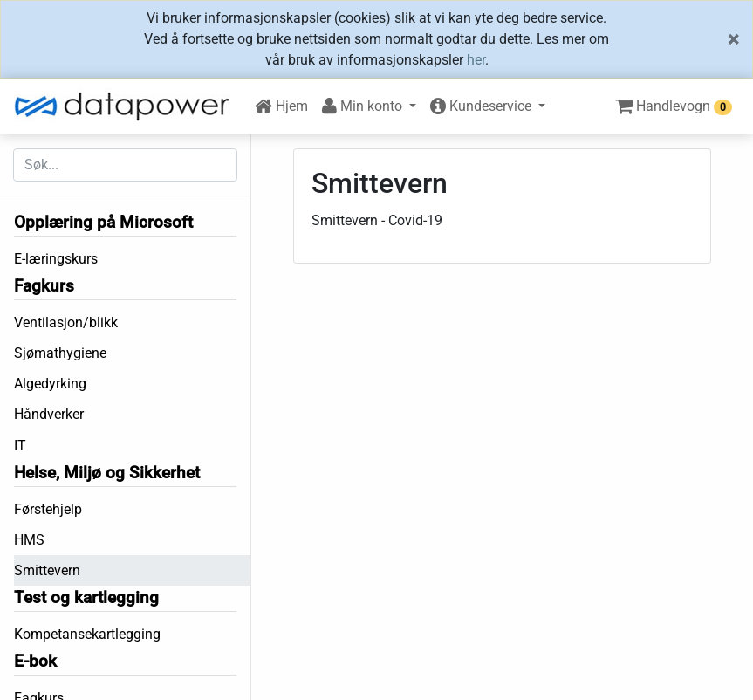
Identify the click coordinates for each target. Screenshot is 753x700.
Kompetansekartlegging (87, 634)
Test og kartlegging (86, 597)
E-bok (35, 661)
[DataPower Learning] (127, 106)
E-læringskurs (56, 259)
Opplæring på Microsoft (103, 222)
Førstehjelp (48, 509)
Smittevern (47, 570)
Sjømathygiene (60, 353)
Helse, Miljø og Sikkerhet (107, 473)
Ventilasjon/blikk (66, 323)
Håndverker (49, 414)
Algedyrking (50, 384)
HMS (29, 540)
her (476, 60)
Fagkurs (44, 286)
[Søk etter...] (125, 165)
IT (20, 446)
